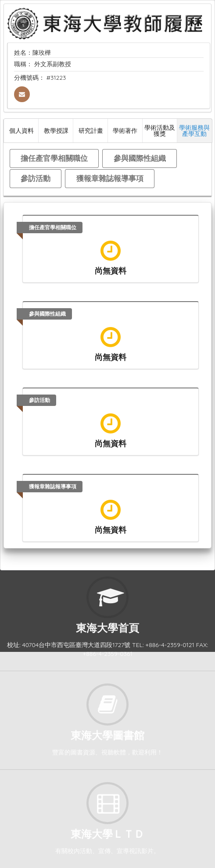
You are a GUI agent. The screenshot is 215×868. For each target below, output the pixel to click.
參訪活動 (36, 178)
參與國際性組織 (140, 158)
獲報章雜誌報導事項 (110, 178)
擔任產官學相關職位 (54, 158)
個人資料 (21, 130)
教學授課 (56, 130)
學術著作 (125, 130)
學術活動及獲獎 (160, 130)
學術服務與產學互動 (194, 130)
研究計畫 (91, 130)
